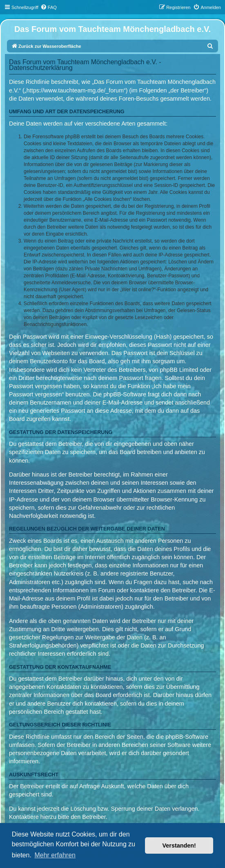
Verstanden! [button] (179, 846)
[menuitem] (49, 7)
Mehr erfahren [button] (55, 855)
